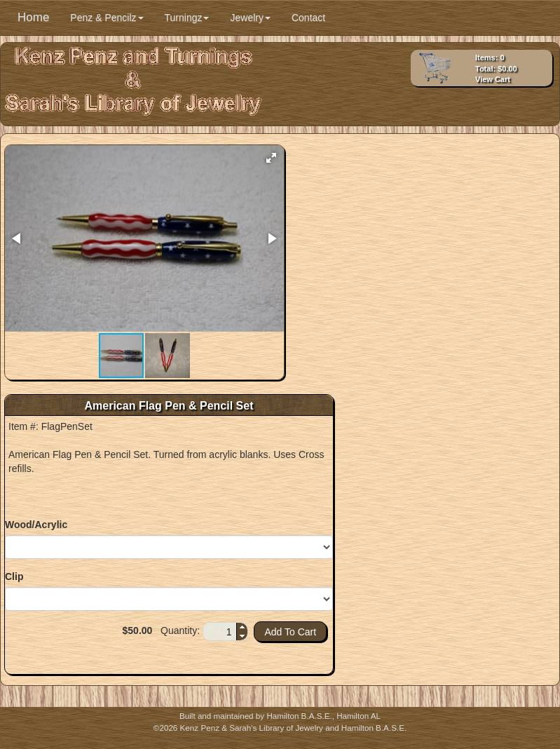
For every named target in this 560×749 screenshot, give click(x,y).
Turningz (187, 18)
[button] (271, 158)
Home (33, 17)
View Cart (493, 79)
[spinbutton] (220, 632)
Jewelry (250, 18)
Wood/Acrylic (36, 525)
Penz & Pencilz (107, 18)
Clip (14, 576)
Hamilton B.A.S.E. (299, 716)
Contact (308, 18)
